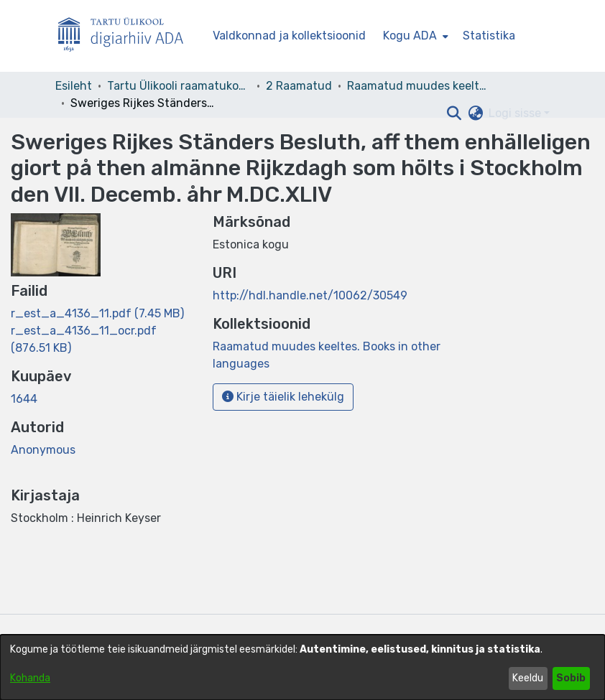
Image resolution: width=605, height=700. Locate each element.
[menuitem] (414, 36)
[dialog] (302, 667)
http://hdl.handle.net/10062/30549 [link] (310, 295)
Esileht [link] (74, 86)
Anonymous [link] (43, 450)
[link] (97, 313)
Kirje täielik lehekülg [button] (283, 397)
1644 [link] (24, 399)
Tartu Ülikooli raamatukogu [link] (179, 86)
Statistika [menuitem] (489, 36)
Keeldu (528, 678)
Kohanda (30, 678)
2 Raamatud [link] (299, 86)
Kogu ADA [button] (410, 36)
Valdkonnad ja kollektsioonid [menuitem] (289, 36)
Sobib (571, 678)
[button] (454, 113)
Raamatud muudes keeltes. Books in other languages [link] (419, 86)
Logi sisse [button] (516, 113)
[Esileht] (126, 36)
